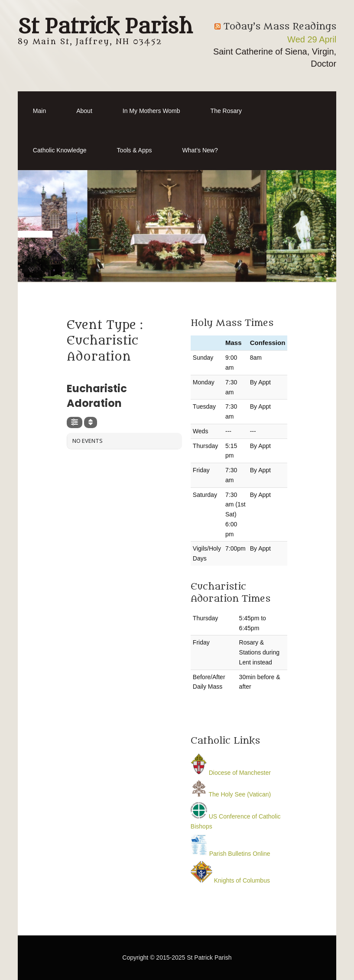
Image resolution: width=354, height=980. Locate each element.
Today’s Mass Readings (280, 27)
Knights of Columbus (230, 880)
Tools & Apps (135, 150)
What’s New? (200, 150)
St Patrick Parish (105, 27)
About (84, 111)
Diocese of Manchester (231, 773)
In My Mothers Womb (151, 111)
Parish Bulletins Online (231, 854)
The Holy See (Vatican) (231, 794)
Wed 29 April (312, 39)
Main (39, 111)
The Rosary (226, 111)
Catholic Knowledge (60, 150)
